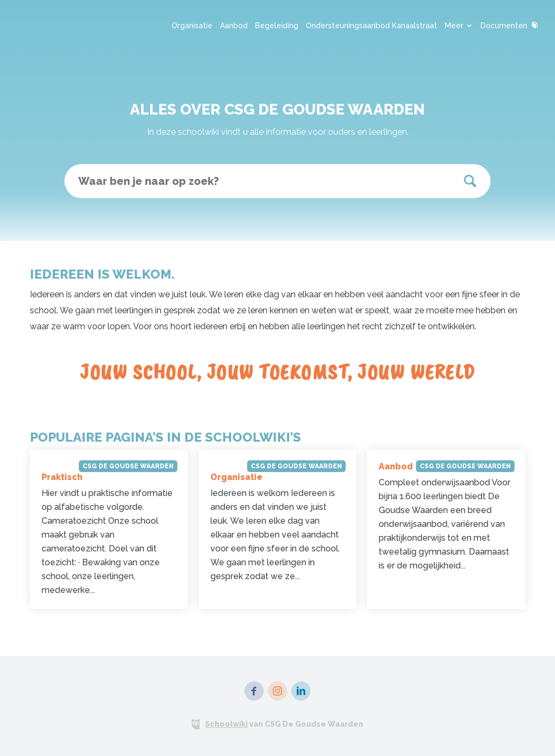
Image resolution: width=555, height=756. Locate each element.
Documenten (509, 26)
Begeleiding (277, 26)
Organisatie (192, 26)
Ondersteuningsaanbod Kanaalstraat (372, 26)
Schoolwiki (226, 724)
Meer (459, 26)
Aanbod (234, 26)
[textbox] (277, 181)
